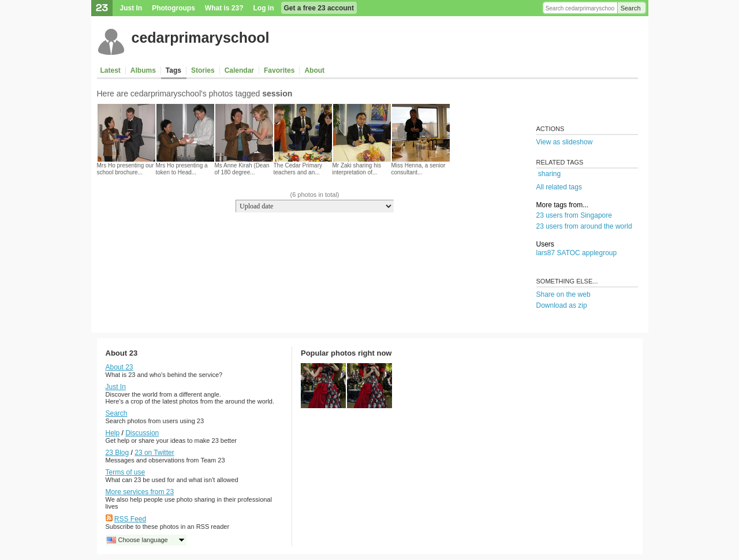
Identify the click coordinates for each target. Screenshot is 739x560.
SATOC (569, 253)
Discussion (142, 433)
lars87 (546, 253)
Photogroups (173, 8)
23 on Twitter (154, 453)
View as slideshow (565, 142)
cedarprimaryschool (201, 38)
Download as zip (562, 305)
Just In (131, 8)
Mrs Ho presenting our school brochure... (126, 169)
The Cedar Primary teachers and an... (298, 169)
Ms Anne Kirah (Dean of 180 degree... (242, 169)
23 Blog (117, 453)
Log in (264, 8)
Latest (111, 70)
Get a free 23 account (319, 8)
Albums (143, 70)
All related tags (559, 187)
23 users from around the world (584, 226)
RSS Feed (130, 519)
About (314, 70)
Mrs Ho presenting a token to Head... (182, 169)
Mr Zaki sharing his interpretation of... (357, 169)
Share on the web (563, 294)
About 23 (120, 367)
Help (113, 433)
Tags (173, 70)
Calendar (239, 70)
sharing (549, 174)
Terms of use (126, 472)
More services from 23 (140, 492)
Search (631, 8)
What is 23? (224, 8)
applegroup (599, 253)
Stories (203, 70)
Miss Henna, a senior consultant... (419, 169)
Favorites (279, 70)
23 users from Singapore (574, 215)
